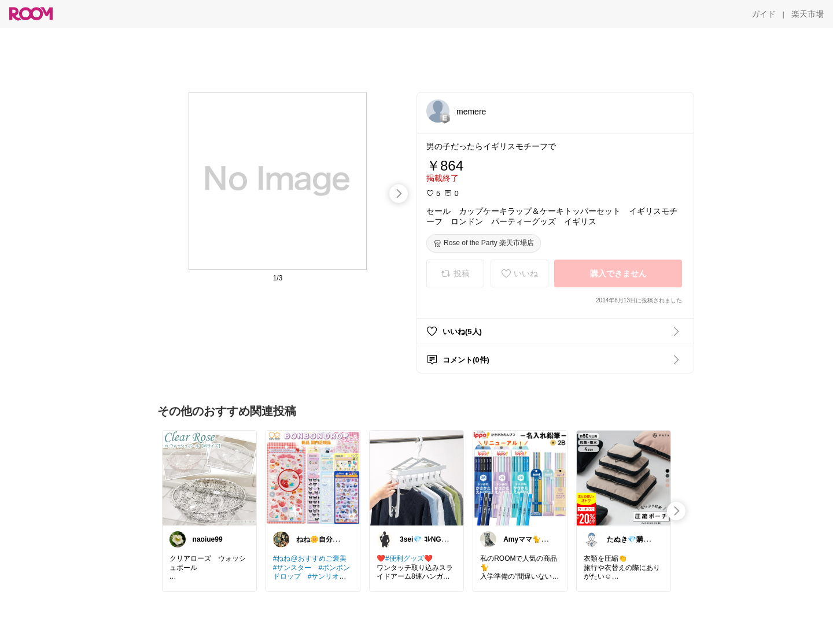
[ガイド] (764, 14)
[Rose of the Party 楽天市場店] (484, 243)
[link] (209, 478)
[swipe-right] (399, 194)
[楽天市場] (808, 14)
